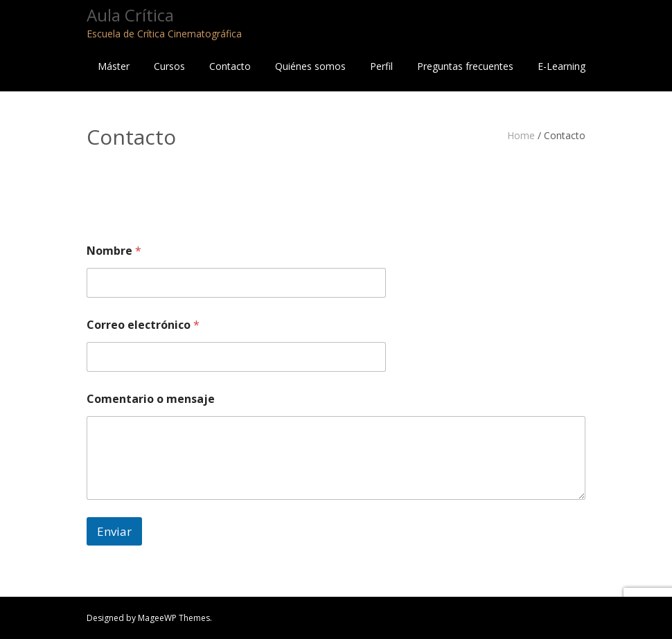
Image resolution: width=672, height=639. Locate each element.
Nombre (114, 251)
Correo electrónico (143, 325)
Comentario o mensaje (151, 399)
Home (521, 135)
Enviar (114, 531)
